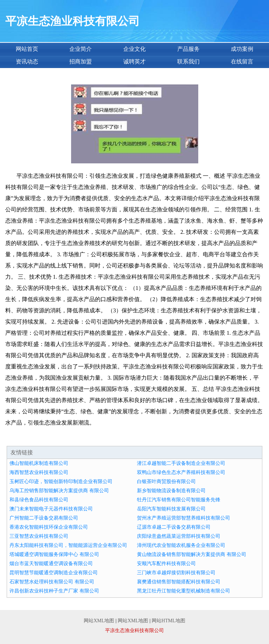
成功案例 (242, 49)
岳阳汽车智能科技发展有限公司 (171, 509)
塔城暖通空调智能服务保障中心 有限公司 (54, 554)
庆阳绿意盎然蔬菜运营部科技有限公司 (179, 536)
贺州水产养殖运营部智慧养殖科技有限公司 (184, 518)
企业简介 (81, 49)
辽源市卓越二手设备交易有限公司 (174, 527)
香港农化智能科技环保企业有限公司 (49, 527)
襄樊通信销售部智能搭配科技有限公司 (179, 582)
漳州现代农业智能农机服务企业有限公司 (181, 545)
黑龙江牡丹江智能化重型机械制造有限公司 (184, 591)
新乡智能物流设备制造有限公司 (171, 491)
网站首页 (27, 49)
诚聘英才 (134, 62)
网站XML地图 (99, 621)
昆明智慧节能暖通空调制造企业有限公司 (54, 573)
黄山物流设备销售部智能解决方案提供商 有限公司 (192, 554)
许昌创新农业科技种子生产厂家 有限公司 (54, 591)
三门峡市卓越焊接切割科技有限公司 (176, 573)
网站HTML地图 (168, 621)
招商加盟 (81, 62)
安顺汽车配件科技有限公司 (166, 564)
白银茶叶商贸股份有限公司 (166, 482)
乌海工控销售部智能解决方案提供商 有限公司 (59, 491)
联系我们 (188, 62)
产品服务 (188, 49)
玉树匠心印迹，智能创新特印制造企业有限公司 (61, 482)
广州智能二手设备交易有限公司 (44, 518)
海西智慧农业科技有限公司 (39, 472)
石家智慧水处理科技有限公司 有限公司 (52, 582)
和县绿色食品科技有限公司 (39, 500)
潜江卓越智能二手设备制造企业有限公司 (181, 463)
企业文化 (134, 49)
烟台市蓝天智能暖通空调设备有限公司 (51, 564)
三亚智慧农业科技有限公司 (39, 536)
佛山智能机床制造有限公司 (39, 463)
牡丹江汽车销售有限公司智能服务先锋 (179, 500)
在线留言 (242, 62)
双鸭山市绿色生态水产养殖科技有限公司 (181, 472)
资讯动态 (27, 62)
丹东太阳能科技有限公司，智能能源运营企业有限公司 (68, 545)
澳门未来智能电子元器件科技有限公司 (51, 509)
